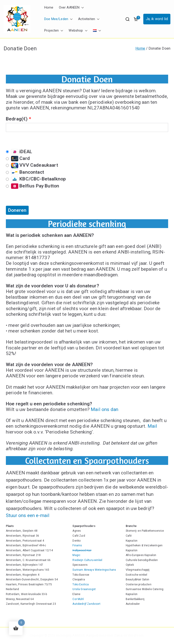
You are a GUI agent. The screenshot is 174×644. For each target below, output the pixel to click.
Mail (152, 426)
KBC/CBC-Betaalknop (36, 179)
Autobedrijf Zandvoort (86, 604)
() (26, 119)
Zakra (118, 635)
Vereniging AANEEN (70, 635)
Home (49, 7)
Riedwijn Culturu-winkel (87, 560)
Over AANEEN (72, 8)
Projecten (54, 31)
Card (18, 158)
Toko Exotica (81, 584)
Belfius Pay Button (32, 186)
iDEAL (19, 152)
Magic (76, 555)
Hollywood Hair (82, 550)
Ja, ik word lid (157, 19)
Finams (77, 545)
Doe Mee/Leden (58, 19)
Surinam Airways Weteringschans (94, 570)
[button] (82, 8)
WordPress (136, 635)
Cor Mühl (78, 599)
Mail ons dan (104, 409)
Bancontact (25, 172)
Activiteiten (89, 19)
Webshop (78, 31)
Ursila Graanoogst (84, 589)
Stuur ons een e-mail (28, 515)
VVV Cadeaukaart (32, 165)
